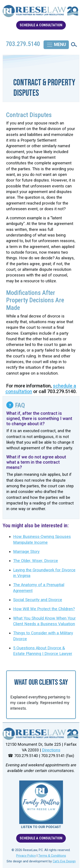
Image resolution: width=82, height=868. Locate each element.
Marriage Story (26, 552)
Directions (51, 750)
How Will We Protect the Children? (44, 609)
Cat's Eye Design (64, 861)
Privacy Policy (26, 856)
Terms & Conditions (52, 856)
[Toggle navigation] (56, 45)
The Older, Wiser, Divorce (36, 561)
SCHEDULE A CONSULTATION (41, 25)
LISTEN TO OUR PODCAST (41, 827)
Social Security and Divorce (38, 600)
